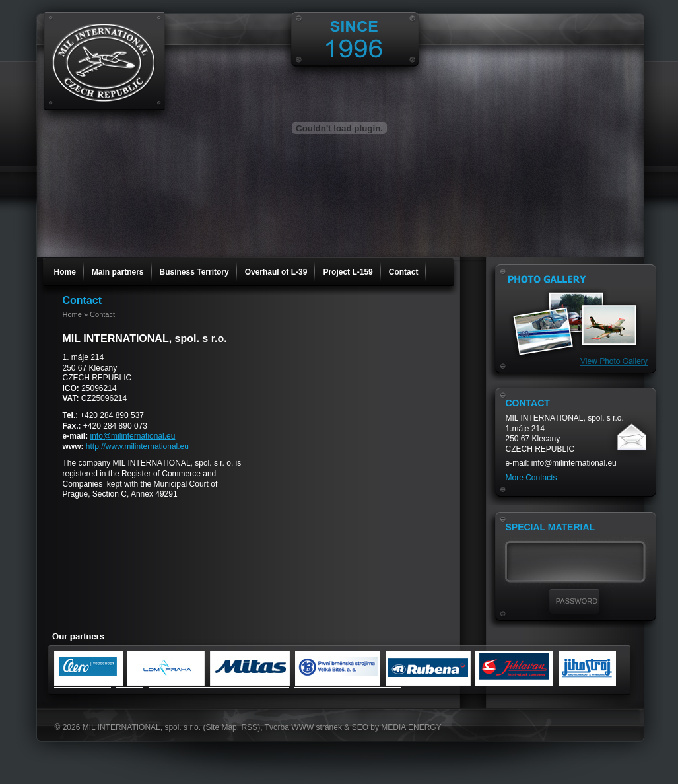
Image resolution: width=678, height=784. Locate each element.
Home (65, 272)
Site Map (221, 727)
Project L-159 (348, 272)
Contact (404, 272)
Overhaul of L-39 (276, 272)
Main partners (118, 272)
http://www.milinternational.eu (137, 446)
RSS (249, 727)
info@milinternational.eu (133, 436)
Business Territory (194, 272)
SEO (360, 727)
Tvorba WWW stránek (303, 727)
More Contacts (531, 478)
